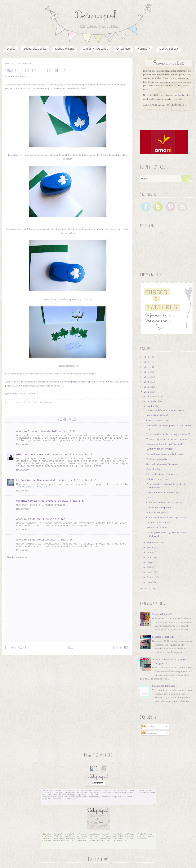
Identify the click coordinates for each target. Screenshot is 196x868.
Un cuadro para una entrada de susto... (165, 454)
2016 (147, 372)
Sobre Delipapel (35, 49)
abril (150, 567)
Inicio (11, 49)
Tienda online (64, 49)
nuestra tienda (78, 382)
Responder (23, 444)
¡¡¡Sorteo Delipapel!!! (163, 637)
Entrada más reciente (16, 647)
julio (150, 552)
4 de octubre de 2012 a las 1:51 (73, 480)
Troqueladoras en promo (158, 507)
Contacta (144, 49)
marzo (150, 572)
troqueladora (45, 402)
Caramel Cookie (27, 501)
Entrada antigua (121, 647)
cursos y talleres (95, 49)
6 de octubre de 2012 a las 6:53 (61, 501)
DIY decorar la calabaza (158, 522)
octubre (151, 406)
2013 (147, 387)
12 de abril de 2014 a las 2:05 (50, 540)
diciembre (152, 396)
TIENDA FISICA (168, 49)
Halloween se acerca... (157, 479)
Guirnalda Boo (154, 469)
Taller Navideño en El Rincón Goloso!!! (166, 410)
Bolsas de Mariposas (157, 512)
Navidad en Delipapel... (158, 415)
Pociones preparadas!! (157, 459)
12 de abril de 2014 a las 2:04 (50, 519)
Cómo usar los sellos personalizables (165, 502)
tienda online (185, 95)
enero (150, 582)
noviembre (153, 401)
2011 (147, 588)
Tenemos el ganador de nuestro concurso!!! (168, 439)
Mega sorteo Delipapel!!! (165, 686)
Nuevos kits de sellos (157, 527)
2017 (147, 367)
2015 (147, 377)
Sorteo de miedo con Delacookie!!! (164, 464)
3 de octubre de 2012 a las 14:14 (68, 455)
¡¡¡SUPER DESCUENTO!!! (160, 449)
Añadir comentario (17, 557)
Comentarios (150, 733)
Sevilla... (151, 497)
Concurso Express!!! (162, 614)
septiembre (153, 542)
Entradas (148, 726)
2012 (147, 392)
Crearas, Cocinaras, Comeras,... (162, 474)
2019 (147, 357)
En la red (123, 49)
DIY (34, 402)
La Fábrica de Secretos (33, 480)
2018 (147, 362)
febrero (151, 577)
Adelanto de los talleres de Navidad (164, 444)
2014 (147, 382)
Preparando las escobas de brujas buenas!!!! (168, 434)
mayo (150, 562)
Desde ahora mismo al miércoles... (163, 493)
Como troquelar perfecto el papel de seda (167, 517)
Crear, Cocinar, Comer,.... (159, 420)
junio (150, 557)
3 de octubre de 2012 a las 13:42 (52, 431)
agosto (151, 547)
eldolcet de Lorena (30, 455)
